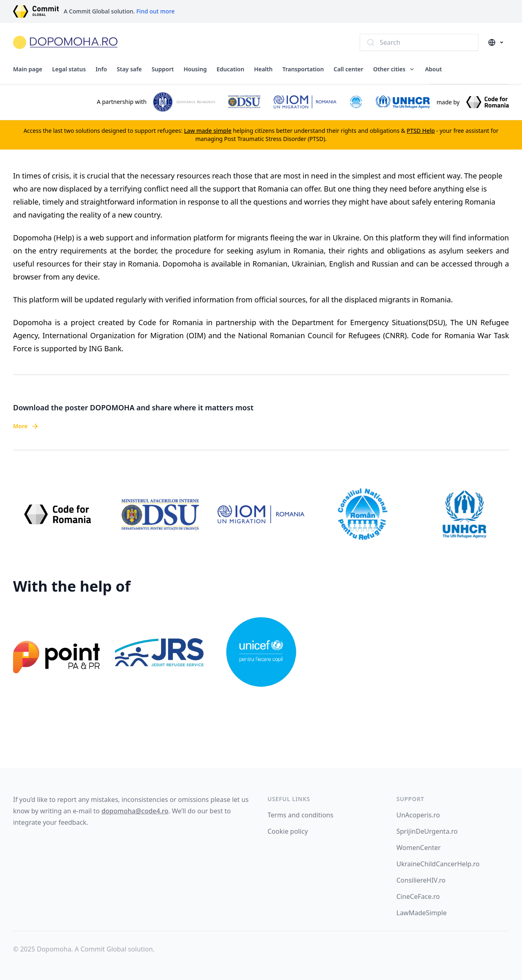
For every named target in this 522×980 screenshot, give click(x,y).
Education (230, 69)
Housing (195, 69)
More (26, 426)
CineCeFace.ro (418, 896)
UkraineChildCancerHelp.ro (438, 864)
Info (101, 69)
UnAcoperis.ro (418, 815)
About (433, 69)
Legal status (69, 69)
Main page (28, 69)
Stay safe (129, 69)
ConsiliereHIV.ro (421, 880)
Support (163, 69)
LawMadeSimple (421, 913)
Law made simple (208, 131)
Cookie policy (288, 831)
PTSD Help (421, 131)
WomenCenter (419, 848)
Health (263, 69)
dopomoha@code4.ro (135, 811)
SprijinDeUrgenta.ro (427, 831)
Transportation (303, 69)
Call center (348, 69)
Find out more (155, 11)
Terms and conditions (300, 815)
